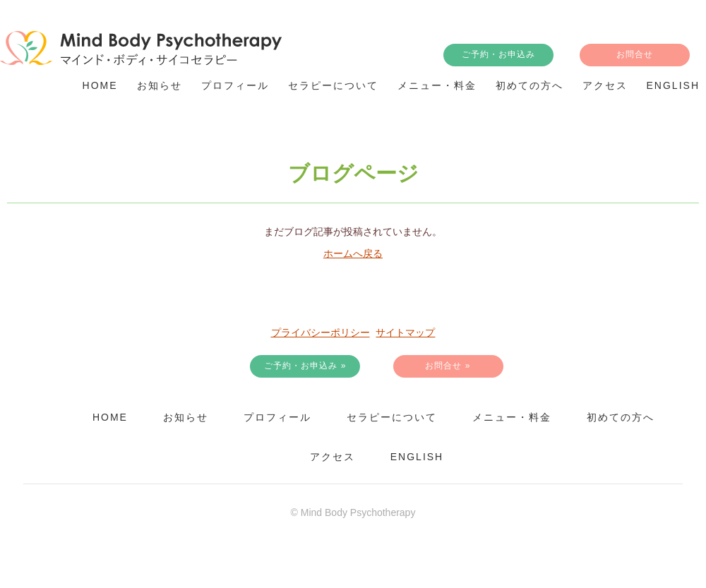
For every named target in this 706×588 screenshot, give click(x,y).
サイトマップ (405, 332)
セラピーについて (392, 417)
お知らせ (186, 417)
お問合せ (635, 54)
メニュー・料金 (512, 417)
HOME (110, 417)
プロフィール (277, 417)
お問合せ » (448, 366)
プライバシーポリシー (321, 332)
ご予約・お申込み (498, 54)
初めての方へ (621, 417)
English (417, 457)
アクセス (333, 457)
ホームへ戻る (353, 253)
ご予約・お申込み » (305, 366)
